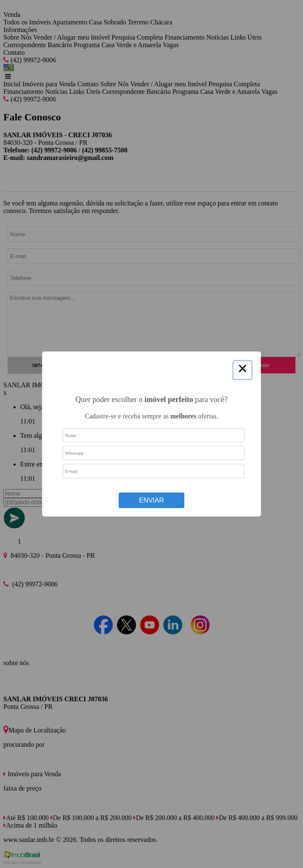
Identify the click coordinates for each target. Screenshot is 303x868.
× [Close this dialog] (242, 370)
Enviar (151, 500)
